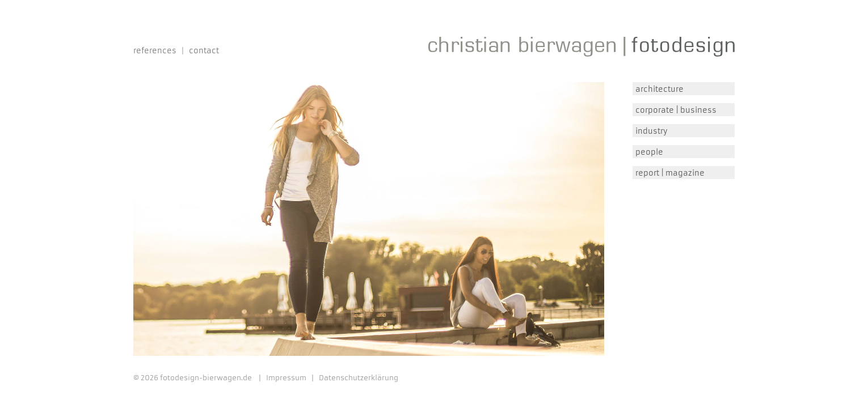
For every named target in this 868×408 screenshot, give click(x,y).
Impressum (286, 378)
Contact (204, 51)
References (155, 51)
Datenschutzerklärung (359, 378)
